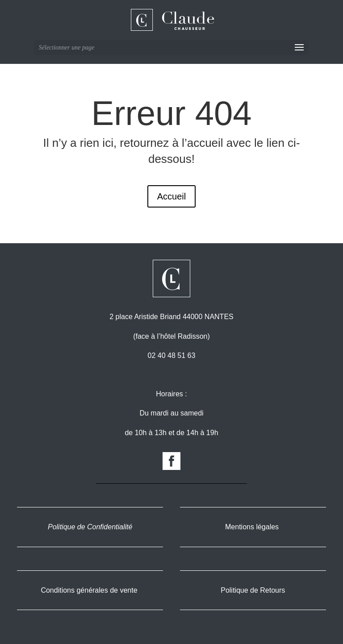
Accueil (171, 196)
